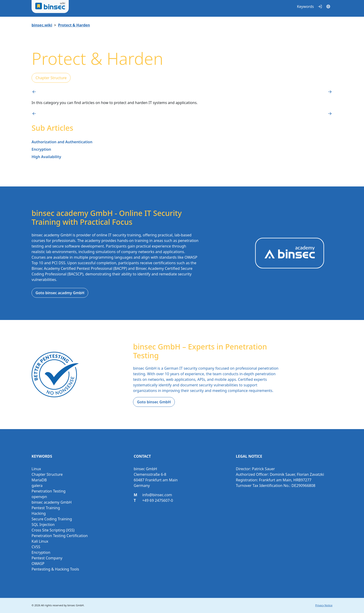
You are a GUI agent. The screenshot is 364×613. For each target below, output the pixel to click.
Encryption (41, 149)
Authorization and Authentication (62, 142)
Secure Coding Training (52, 519)
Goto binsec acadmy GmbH (60, 293)
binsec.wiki (42, 25)
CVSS (36, 547)
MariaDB (39, 480)
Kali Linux (40, 541)
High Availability (46, 157)
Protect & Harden (74, 25)
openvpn (39, 497)
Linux (36, 469)
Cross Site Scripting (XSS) (53, 530)
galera (37, 486)
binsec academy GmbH (52, 502)
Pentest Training (46, 508)
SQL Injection (43, 525)
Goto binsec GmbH (154, 402)
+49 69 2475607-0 (158, 500)
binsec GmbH (75, 605)
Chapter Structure (51, 78)
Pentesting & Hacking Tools (55, 569)
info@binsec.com (157, 495)
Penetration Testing (49, 491)
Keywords (305, 7)
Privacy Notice (324, 605)
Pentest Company (47, 558)
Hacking (39, 513)
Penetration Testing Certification (60, 536)
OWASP (38, 564)
